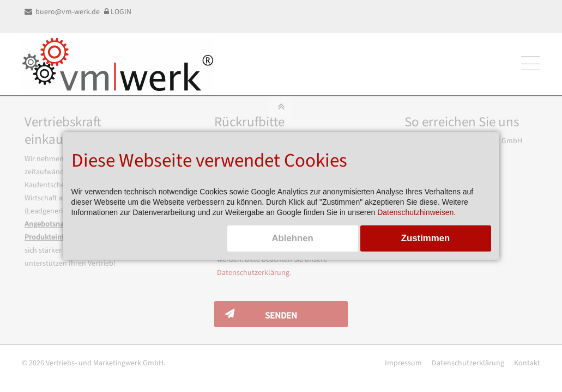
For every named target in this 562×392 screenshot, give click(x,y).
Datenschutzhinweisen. (416, 212)
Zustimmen (426, 238)
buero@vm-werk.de (62, 12)
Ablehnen (292, 238)
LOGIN (118, 12)
